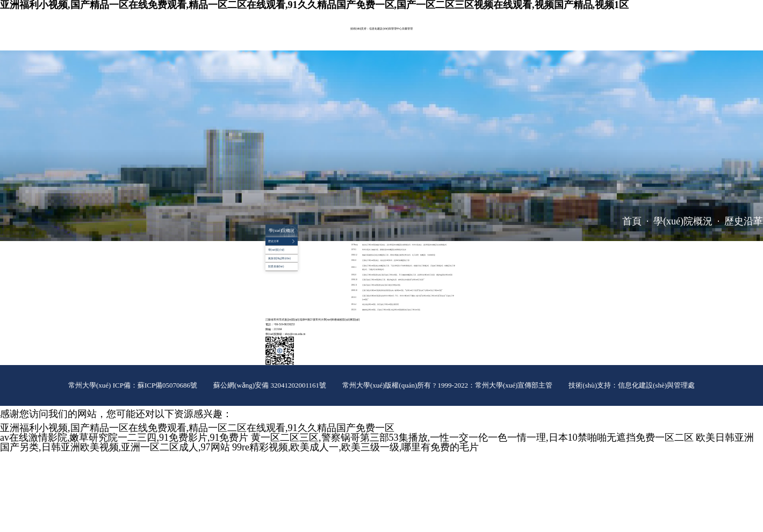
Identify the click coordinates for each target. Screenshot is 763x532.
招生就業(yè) (275, 46)
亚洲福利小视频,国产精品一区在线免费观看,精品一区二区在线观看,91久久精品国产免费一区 (197, 428)
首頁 (632, 221)
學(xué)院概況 (276, 37)
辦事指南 (323, 46)
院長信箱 (493, 14)
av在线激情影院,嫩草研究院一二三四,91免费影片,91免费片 (124, 438)
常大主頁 (465, 14)
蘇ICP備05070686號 (167, 385)
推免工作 (343, 46)
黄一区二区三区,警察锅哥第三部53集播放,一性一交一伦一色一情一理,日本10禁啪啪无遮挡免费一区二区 (472, 438)
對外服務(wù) (301, 46)
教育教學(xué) (328, 37)
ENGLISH (479, 14)
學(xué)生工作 (462, 37)
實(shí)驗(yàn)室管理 (385, 37)
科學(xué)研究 (355, 37)
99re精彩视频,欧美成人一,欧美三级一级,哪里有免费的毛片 (355, 447)
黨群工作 (439, 37)
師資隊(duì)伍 (302, 37)
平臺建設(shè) (416, 37)
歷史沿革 (744, 221)
